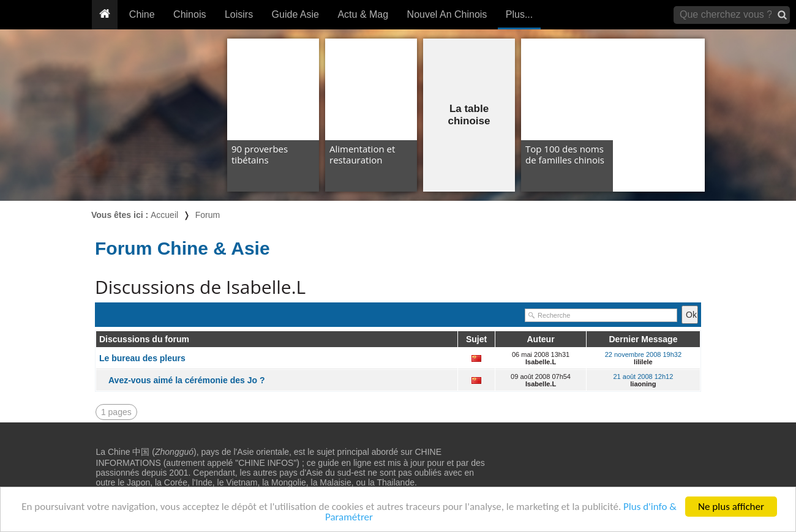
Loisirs (239, 14)
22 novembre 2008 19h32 (643, 354)
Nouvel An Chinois (447, 14)
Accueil (164, 215)
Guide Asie (295, 14)
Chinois (190, 14)
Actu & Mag (363, 14)
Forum (208, 215)
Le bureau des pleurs (142, 358)
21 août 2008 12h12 (643, 377)
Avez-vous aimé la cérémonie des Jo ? (186, 380)
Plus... (519, 14)
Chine (142, 14)
